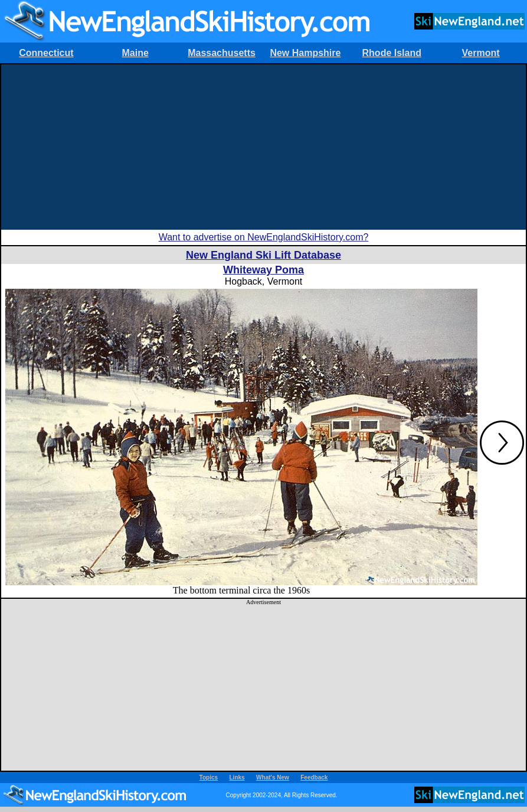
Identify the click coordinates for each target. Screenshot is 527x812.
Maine (135, 53)
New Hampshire (305, 53)
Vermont (481, 53)
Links (237, 777)
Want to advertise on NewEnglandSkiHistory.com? (264, 237)
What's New (273, 777)
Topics (209, 777)
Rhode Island (392, 53)
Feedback (314, 777)
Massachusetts (222, 53)
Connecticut (46, 53)
